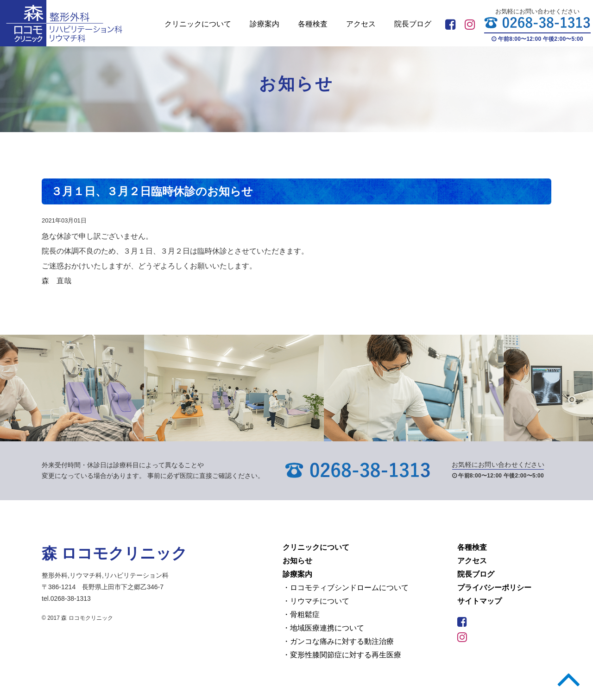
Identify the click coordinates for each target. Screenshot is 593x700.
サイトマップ (479, 601)
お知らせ (297, 561)
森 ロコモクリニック (114, 553)
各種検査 (313, 24)
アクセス (361, 24)
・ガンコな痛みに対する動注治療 (338, 641)
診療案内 (265, 24)
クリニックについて (198, 24)
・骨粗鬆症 (301, 614)
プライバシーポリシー (494, 588)
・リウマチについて (316, 601)
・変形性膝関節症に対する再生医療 (342, 655)
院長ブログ (413, 24)
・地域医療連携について (323, 628)
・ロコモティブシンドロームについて (346, 588)
